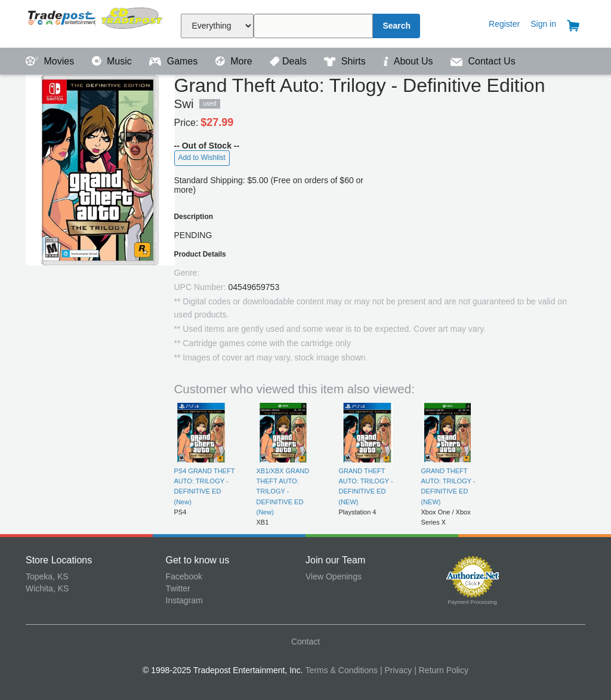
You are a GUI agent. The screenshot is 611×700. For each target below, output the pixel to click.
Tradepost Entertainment (96, 22)
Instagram (184, 600)
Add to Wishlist (202, 158)
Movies (51, 61)
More (235, 61)
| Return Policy (441, 670)
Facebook (184, 576)
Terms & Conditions (342, 670)
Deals (289, 61)
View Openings (334, 576)
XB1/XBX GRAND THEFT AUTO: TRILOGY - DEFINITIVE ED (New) (283, 491)
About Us (409, 61)
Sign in (543, 24)
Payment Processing (472, 602)
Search (396, 26)
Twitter (178, 588)
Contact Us (483, 61)
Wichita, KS (47, 588)
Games (175, 61)
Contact (305, 642)
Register (504, 24)
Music (113, 61)
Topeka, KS (47, 576)
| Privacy (396, 670)
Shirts (346, 61)
